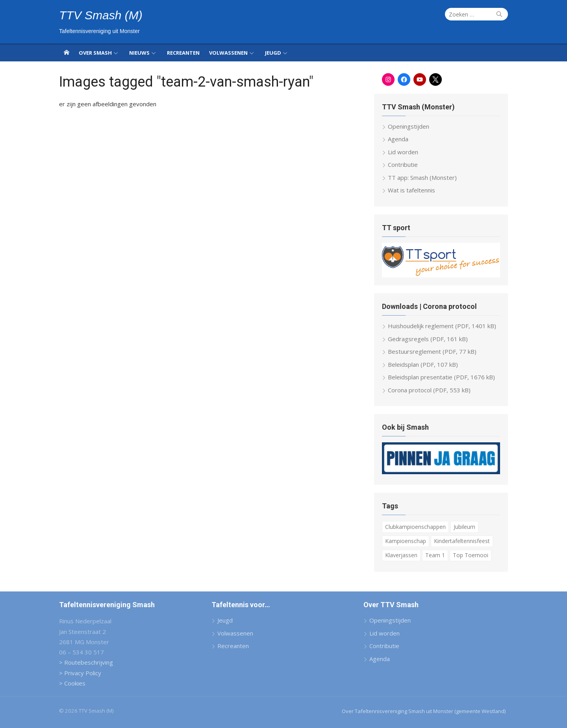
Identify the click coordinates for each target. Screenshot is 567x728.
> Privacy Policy (80, 673)
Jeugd (273, 53)
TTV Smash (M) (101, 15)
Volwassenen (228, 53)
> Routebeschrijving (86, 662)
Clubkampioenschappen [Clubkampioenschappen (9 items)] (415, 527)
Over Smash (95, 53)
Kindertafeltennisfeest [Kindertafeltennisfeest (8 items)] (462, 541)
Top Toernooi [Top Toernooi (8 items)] (471, 555)
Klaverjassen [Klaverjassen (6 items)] (401, 555)
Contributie (403, 164)
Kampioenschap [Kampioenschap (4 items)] (406, 541)
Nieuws (139, 53)
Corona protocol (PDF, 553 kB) (429, 390)
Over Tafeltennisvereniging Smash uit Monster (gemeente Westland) (424, 711)
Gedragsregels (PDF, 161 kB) (428, 339)
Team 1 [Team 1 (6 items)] (435, 555)
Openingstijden (409, 126)
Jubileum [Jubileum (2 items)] (464, 527)
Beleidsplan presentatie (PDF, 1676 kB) (441, 377)
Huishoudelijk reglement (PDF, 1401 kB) (442, 326)
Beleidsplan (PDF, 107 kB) (423, 364)
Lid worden (403, 152)
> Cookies (72, 683)
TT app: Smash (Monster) (422, 177)
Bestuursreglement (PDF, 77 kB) (432, 351)
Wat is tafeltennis (411, 190)
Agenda (398, 139)
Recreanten (183, 53)
